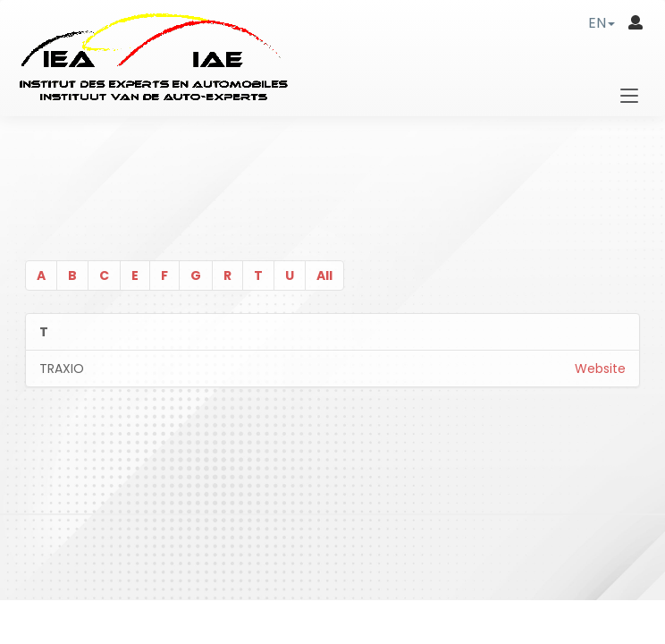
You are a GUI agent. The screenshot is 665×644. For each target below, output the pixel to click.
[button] (602, 23)
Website (600, 369)
